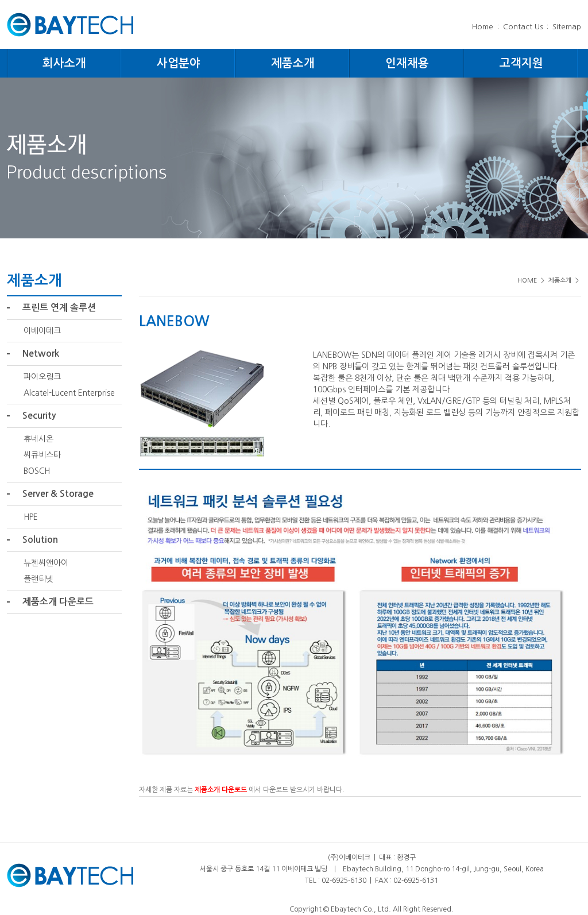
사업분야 (179, 63)
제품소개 (293, 63)
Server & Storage (58, 494)
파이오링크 (42, 377)
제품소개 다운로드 (58, 602)
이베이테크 (42, 331)
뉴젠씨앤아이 (46, 563)
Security (39, 416)
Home (483, 27)
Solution (40, 540)
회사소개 (64, 63)
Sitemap (567, 27)
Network (41, 354)
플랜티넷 (38, 579)
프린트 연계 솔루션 (59, 308)
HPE (31, 517)
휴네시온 (38, 439)
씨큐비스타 (42, 455)
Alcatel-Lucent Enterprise (69, 393)
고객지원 (521, 63)
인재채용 (407, 63)
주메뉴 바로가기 (0, 0)
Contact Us (523, 27)
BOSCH (37, 471)
